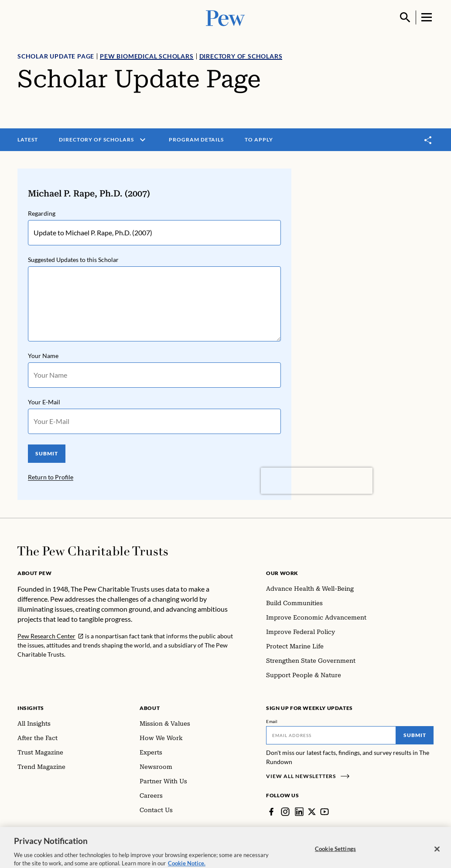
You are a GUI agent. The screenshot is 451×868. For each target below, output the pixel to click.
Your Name (43, 356)
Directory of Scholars (241, 56)
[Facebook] (271, 812)
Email (272, 721)
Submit (415, 735)
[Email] (331, 735)
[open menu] (143, 140)
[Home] (93, 551)
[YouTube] (325, 812)
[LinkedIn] (299, 812)
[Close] (437, 854)
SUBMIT (47, 453)
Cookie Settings (335, 854)
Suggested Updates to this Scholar (73, 260)
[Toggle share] (428, 140)
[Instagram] (285, 812)
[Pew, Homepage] (225, 17)
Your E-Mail (44, 402)
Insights (31, 708)
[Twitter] (312, 812)
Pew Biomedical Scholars (147, 56)
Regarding (42, 213)
